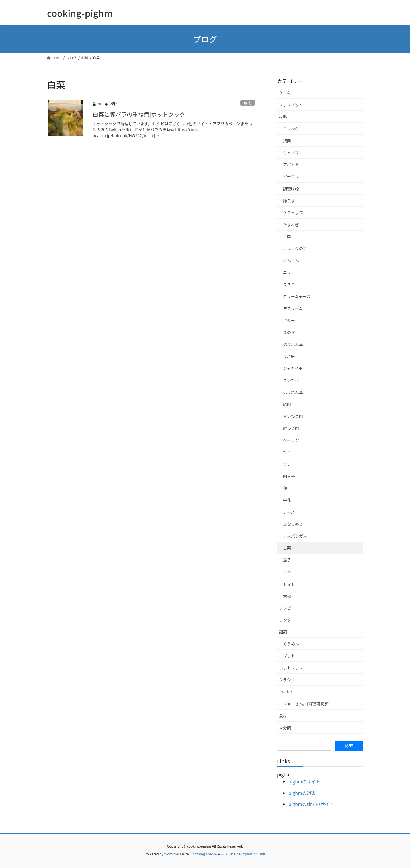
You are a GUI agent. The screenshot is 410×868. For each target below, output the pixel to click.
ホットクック (291, 668)
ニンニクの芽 (295, 248)
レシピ (285, 608)
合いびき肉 (293, 416)
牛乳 (287, 500)
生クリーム (293, 308)
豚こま (289, 201)
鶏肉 (287, 141)
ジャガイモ (293, 368)
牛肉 (287, 236)
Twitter (286, 692)
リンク (285, 620)
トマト (289, 584)
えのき (289, 332)
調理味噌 (291, 189)
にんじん (291, 260)
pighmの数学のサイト (311, 804)
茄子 (287, 560)
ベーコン (291, 440)
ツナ (287, 464)
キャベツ (291, 153)
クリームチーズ (297, 296)
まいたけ (291, 380)
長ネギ (289, 284)
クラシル (287, 680)
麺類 (283, 632)
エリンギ (291, 129)
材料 (283, 117)
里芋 (287, 572)
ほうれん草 (293, 344)
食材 (283, 716)
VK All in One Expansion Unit (243, 854)
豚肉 (248, 103)
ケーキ (285, 93)
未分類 (285, 728)
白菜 (287, 548)
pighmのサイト (304, 781)
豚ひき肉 (291, 428)
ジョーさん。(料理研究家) (306, 704)
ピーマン (291, 176)
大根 (287, 596)
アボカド (291, 164)
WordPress (173, 854)
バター (289, 320)
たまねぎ (291, 225)
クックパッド (291, 105)
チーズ (289, 512)
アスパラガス (295, 536)
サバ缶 (289, 356)
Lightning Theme (203, 854)
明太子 (289, 476)
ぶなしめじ (293, 524)
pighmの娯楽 (302, 793)
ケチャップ (293, 213)
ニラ (287, 272)
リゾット (287, 656)
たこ (287, 452)
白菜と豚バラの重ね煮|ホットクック (139, 114)
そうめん (291, 644)
